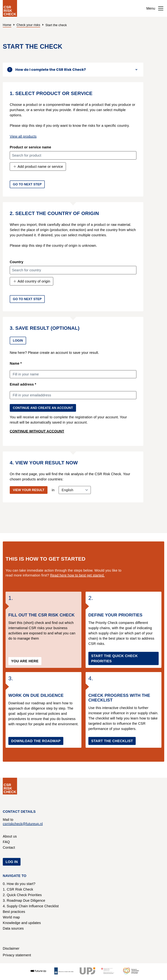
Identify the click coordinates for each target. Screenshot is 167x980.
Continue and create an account (43, 408)
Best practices (14, 912)
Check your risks (28, 25)
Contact (9, 847)
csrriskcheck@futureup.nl (23, 824)
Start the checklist (112, 741)
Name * (16, 363)
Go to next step (27, 184)
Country (17, 262)
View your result (29, 490)
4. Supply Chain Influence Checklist (31, 906)
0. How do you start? (19, 884)
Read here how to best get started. (77, 575)
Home (7, 25)
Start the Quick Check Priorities (114, 658)
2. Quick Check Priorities (22, 895)
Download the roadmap (36, 741)
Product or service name (30, 147)
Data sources (13, 928)
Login (18, 341)
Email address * (23, 384)
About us (10, 836)
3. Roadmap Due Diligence (24, 900)
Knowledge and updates (22, 923)
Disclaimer (11, 948)
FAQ (6, 842)
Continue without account (37, 431)
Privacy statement (17, 955)
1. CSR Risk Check (18, 889)
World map (11, 917)
